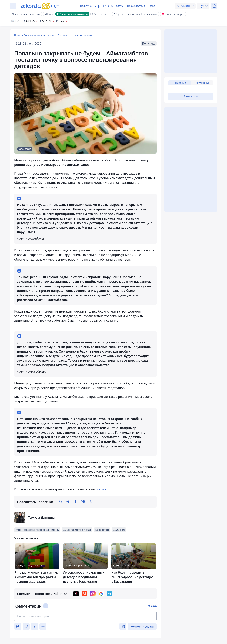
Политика (86, 6)
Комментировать (142, 626)
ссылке (101, 489)
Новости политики (83, 35)
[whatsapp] (60, 502)
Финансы (108, 6)
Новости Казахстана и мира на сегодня (34, 35)
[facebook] (76, 502)
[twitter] (91, 502)
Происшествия (136, 6)
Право (151, 6)
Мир (97, 6)
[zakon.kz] (40, 6)
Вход (154, 606)
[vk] (83, 502)
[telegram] (68, 502)
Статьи (120, 6)
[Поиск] (214, 6)
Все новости (64, 35)
